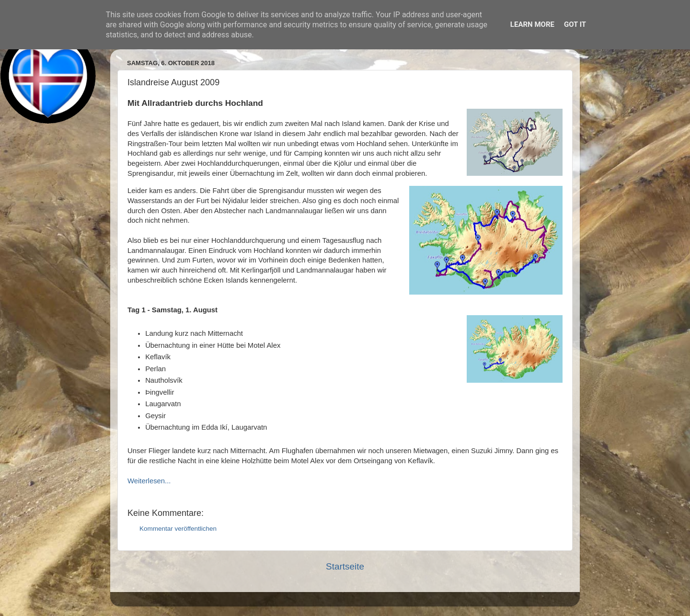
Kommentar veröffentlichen (178, 529)
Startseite (345, 566)
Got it (575, 24)
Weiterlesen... (149, 481)
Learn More (532, 24)
